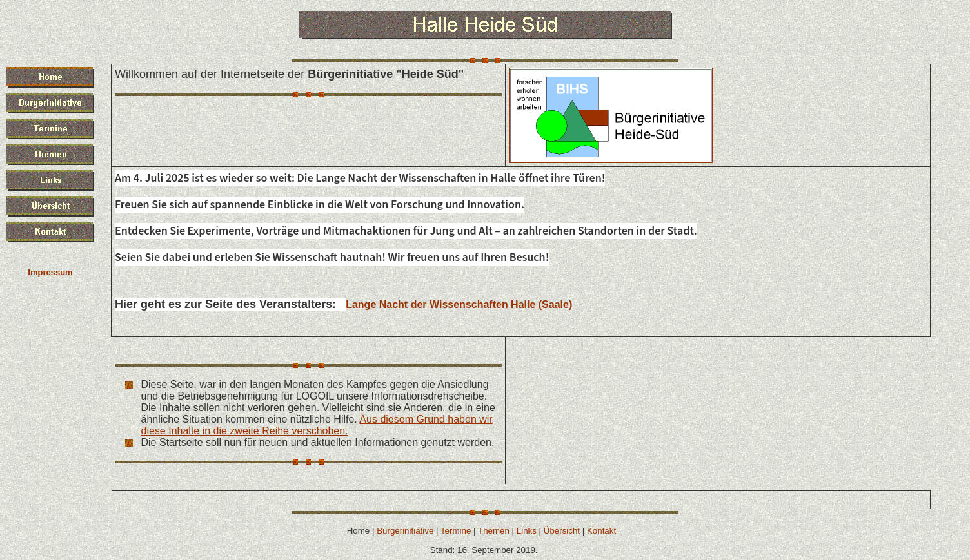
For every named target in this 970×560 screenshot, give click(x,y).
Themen (494, 531)
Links (527, 531)
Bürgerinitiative (405, 531)
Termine (456, 531)
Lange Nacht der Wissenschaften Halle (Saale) (459, 304)
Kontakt (601, 531)
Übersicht (562, 531)
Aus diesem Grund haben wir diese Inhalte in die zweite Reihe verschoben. (317, 425)
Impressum (50, 272)
